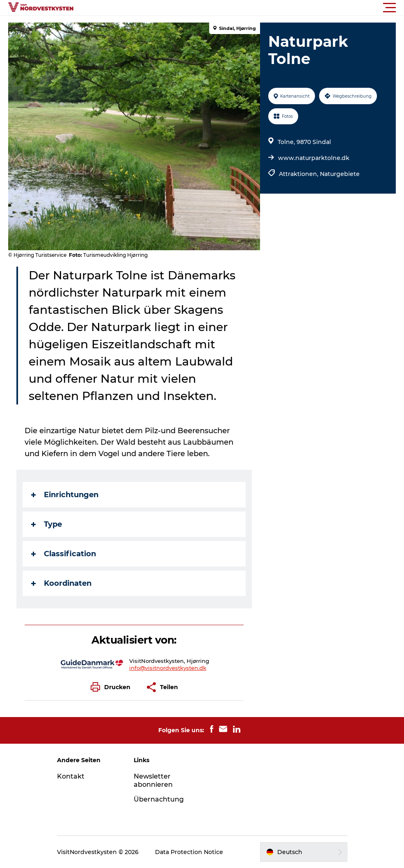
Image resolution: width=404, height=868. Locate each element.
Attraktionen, (299, 174)
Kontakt (71, 776)
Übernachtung (159, 799)
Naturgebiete (340, 174)
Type (47, 524)
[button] (239, 8)
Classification (64, 554)
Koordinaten (61, 583)
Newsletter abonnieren (153, 781)
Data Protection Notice (189, 852)
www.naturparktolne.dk (314, 158)
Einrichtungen (65, 495)
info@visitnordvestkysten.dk (168, 668)
